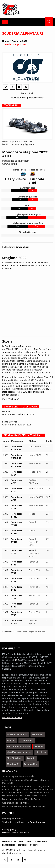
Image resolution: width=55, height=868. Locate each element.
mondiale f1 (13, 764)
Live (29, 841)
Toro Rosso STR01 (17, 622)
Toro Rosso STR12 (17, 524)
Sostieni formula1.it (12, 717)
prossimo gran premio (18, 746)
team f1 (31, 758)
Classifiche (9, 845)
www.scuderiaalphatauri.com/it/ (27, 98)
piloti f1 (11, 740)
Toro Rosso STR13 (17, 515)
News (21, 841)
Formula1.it (20, 9)
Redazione (10, 771)
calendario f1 (27, 740)
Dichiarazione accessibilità (15, 832)
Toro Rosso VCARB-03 (17, 448)
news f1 (39, 746)
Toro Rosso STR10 (17, 540)
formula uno (31, 764)
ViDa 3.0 (19, 818)
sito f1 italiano (15, 758)
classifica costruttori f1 (19, 752)
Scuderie (23, 845)
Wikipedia (13, 399)
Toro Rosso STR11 (17, 532)
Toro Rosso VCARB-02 (17, 456)
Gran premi (40, 841)
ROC (17, 660)
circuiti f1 (41, 752)
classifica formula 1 (17, 735)
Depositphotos (37, 822)
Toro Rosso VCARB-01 (17, 465)
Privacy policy (9, 829)
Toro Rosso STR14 (17, 507)
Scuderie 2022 (20, 41)
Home (5, 41)
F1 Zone (34, 845)
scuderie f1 (38, 735)
